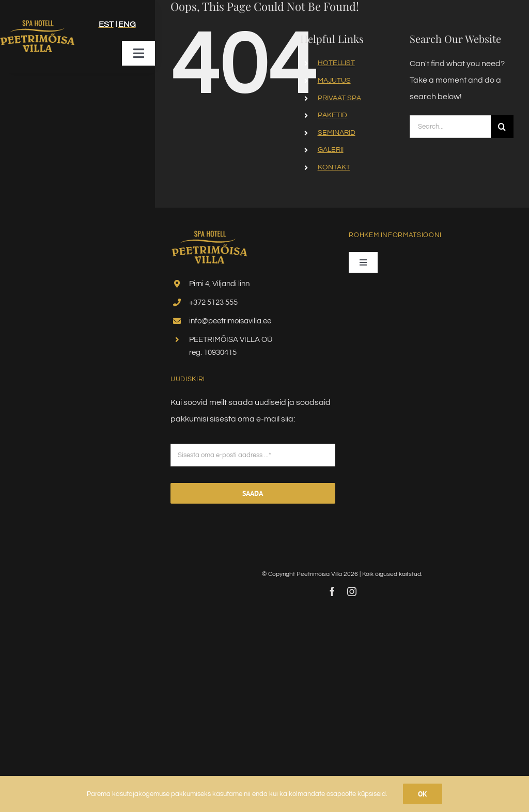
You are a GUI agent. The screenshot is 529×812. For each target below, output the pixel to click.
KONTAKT (334, 167)
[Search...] (450, 127)
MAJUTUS (334, 81)
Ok (423, 794)
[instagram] (352, 591)
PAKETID (332, 115)
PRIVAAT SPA (339, 98)
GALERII (331, 150)
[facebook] (332, 591)
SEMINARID (337, 133)
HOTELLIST (336, 63)
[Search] (502, 127)
